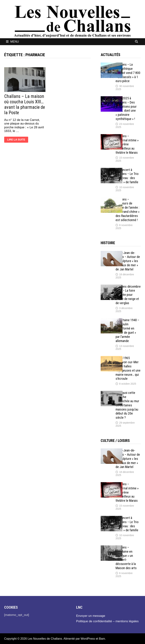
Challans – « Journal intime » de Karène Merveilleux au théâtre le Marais (127, 144)
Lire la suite (16, 140)
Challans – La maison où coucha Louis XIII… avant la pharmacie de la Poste (25, 104)
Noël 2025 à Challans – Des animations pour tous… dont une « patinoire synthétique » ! (126, 108)
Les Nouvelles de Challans (45, 639)
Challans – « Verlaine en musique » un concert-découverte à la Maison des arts (126, 558)
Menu (12, 42)
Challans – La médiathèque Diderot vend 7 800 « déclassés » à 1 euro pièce (128, 73)
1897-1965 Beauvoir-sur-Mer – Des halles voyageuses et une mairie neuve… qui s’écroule (128, 368)
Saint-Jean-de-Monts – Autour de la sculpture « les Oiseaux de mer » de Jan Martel (128, 261)
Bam (102, 639)
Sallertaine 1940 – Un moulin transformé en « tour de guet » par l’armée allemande (127, 330)
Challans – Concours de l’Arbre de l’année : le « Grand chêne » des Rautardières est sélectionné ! (128, 210)
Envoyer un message (91, 616)
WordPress (88, 639)
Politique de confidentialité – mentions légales (107, 621)
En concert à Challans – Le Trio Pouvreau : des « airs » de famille (127, 176)
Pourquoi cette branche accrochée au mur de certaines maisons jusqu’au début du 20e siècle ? (127, 405)
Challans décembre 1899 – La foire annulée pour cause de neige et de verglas (128, 295)
